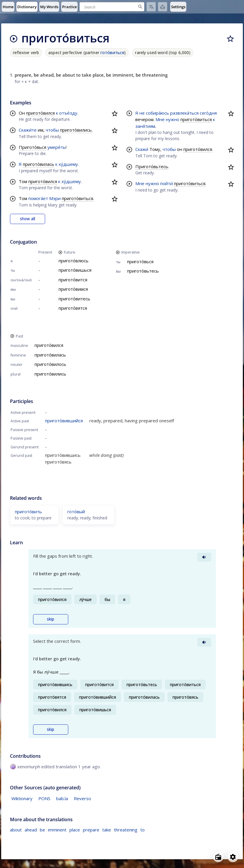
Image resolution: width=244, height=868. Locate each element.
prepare (91, 830)
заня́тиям (145, 126)
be (42, 830)
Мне (160, 119)
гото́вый (76, 511)
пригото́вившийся (64, 421)
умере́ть (57, 147)
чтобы (52, 130)
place (75, 830)
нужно (173, 119)
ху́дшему (68, 164)
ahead (31, 830)
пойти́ (167, 183)
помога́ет (38, 198)
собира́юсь (157, 113)
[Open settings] (233, 857)
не (142, 113)
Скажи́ (142, 149)
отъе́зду (68, 113)
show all (28, 219)
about (16, 830)
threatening (126, 830)
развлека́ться (184, 113)
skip (51, 619)
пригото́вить (28, 511)
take (107, 830)
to (143, 830)
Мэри (55, 198)
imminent (57, 830)
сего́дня (208, 113)
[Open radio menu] (218, 857)
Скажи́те (28, 130)
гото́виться (112, 52)
